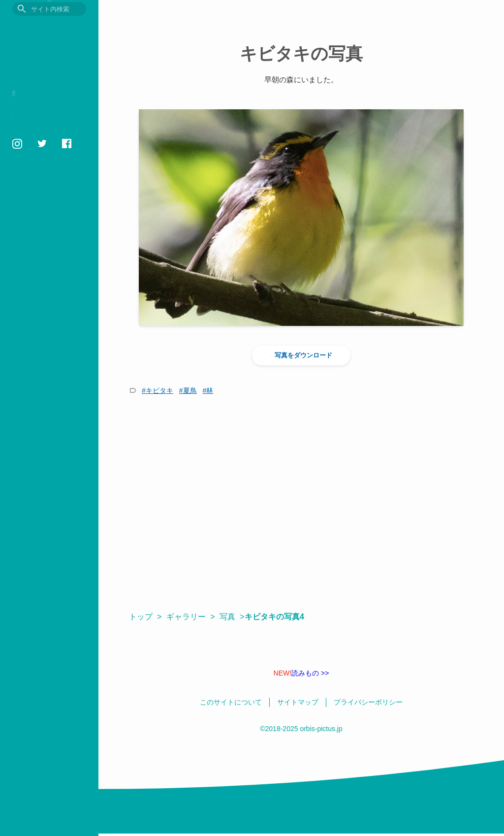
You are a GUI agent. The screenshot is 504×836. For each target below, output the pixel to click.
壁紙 (21, 203)
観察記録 (29, 112)
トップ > (145, 617)
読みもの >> (301, 673)
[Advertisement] (301, 503)
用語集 (25, 157)
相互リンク (26, 270)
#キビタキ (157, 390)
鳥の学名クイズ (42, 218)
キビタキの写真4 (279, 617)
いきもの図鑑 (37, 96)
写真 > (232, 617)
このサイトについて (37, 247)
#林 (208, 390)
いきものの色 (37, 188)
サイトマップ (29, 281)
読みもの (29, 127)
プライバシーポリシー (39, 258)
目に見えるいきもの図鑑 (49, 28)
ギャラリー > (190, 617)
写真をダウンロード (301, 355)
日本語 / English (31, 292)
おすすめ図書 (37, 142)
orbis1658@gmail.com (42, 320)
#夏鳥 (188, 390)
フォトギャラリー (46, 173)
